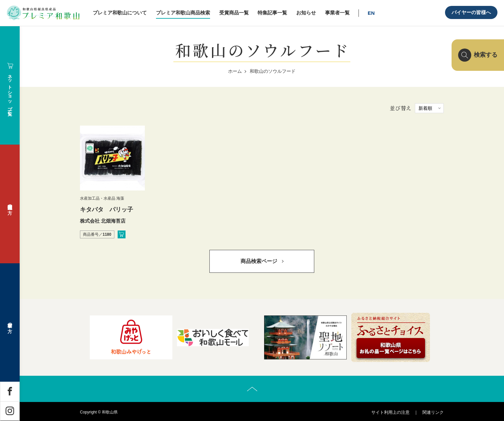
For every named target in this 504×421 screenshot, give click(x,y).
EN (371, 13)
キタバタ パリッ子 (107, 210)
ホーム (235, 71)
